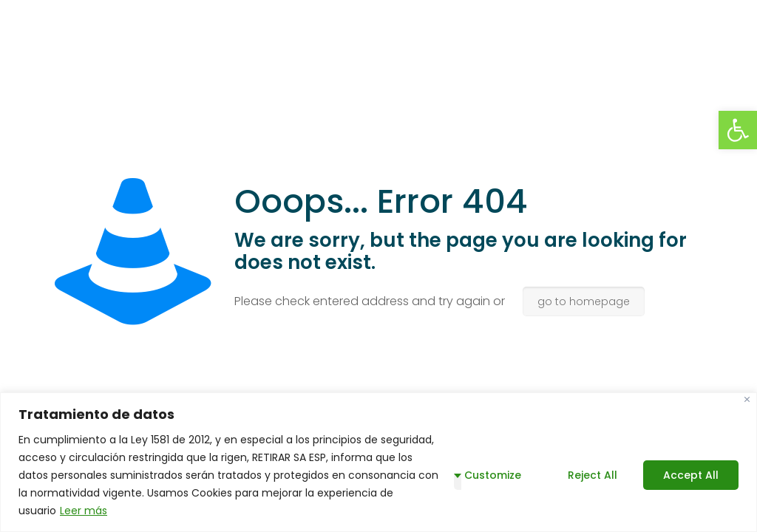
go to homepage (584, 301)
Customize (493, 475)
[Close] (747, 399)
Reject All (593, 475)
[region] (378, 462)
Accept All (691, 475)
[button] (738, 130)
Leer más (84, 511)
